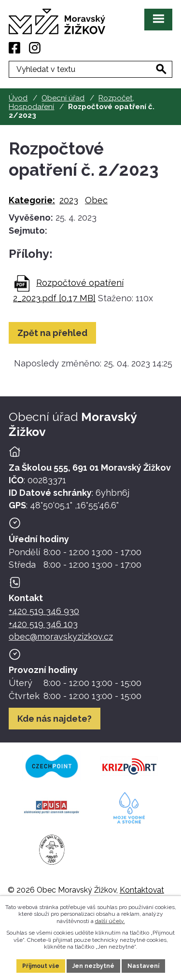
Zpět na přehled (52, 333)
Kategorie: (32, 200)
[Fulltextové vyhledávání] (90, 69)
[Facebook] (14, 48)
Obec (96, 200)
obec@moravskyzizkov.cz (61, 637)
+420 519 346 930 (44, 611)
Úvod (18, 98)
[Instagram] (35, 48)
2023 (69, 200)
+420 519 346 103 (43, 624)
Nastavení (143, 966)
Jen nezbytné (93, 966)
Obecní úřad (63, 98)
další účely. (110, 921)
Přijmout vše (41, 966)
